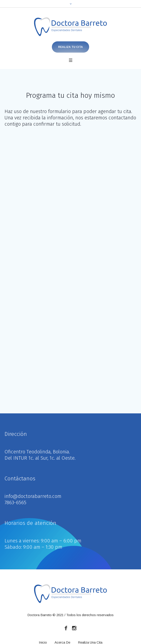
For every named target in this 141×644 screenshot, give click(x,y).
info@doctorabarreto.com (33, 496)
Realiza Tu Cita (70, 47)
